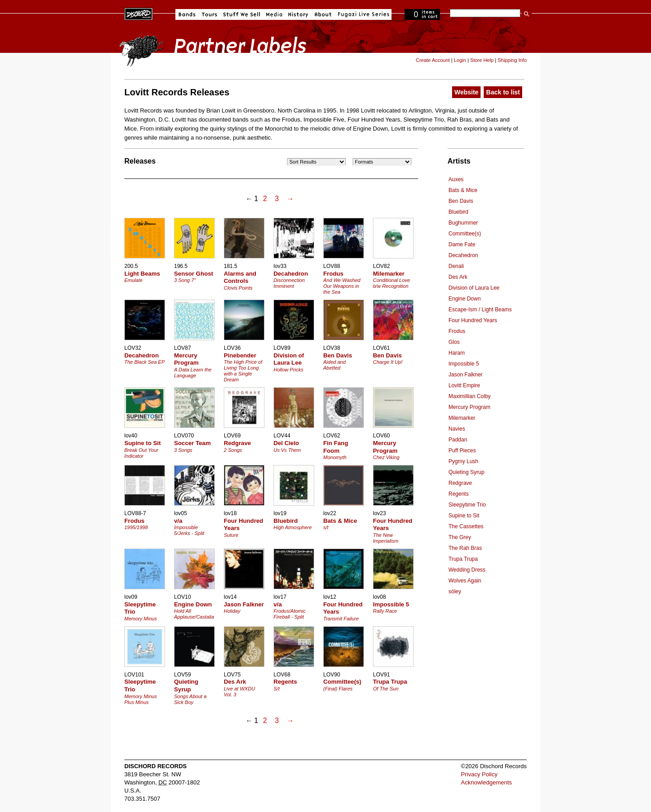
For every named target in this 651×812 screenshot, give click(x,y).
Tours (209, 14)
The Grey (460, 537)
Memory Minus (141, 619)
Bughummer (463, 223)
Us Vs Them (287, 450)
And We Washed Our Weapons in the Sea (342, 286)
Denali (456, 266)
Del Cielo (286, 443)
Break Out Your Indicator (141, 453)
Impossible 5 (464, 364)
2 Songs (233, 450)
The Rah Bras (465, 548)
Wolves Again (465, 581)
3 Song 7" (185, 280)
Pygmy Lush (463, 461)
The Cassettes (466, 526)
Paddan (458, 440)
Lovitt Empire (464, 385)
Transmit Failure (341, 619)
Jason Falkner (465, 375)
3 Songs (183, 450)
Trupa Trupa (463, 559)
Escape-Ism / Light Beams (480, 310)
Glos (454, 342)
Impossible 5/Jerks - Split (189, 530)
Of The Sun (386, 689)
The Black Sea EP (144, 362)
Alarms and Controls (240, 277)
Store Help (482, 60)
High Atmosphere (293, 527)
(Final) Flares (338, 689)
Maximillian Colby (469, 396)
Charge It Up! (388, 362)
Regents (459, 494)
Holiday (232, 611)
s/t (326, 527)
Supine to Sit (464, 516)
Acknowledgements (487, 782)
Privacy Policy (479, 774)
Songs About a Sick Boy (190, 699)
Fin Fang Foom (336, 447)
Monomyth (335, 457)
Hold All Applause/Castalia (194, 614)
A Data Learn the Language (193, 373)
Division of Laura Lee (474, 288)
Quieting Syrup (466, 472)
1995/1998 (136, 527)
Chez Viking (386, 457)
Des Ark (458, 277)
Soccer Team (192, 443)
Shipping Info (512, 60)
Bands (187, 14)
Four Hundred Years (473, 320)
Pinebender (240, 355)
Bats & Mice (463, 190)
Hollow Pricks (288, 370)
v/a (178, 521)
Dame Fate (462, 244)
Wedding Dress (467, 570)
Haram (457, 353)
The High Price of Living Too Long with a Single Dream (243, 371)
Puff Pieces (462, 451)
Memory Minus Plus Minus (141, 699)
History (298, 14)
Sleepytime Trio (467, 505)
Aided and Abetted (335, 365)
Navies (457, 429)
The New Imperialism (386, 538)
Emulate (133, 280)
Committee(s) (465, 234)
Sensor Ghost (193, 274)
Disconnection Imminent (289, 283)
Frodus (457, 331)
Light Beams (142, 274)
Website (466, 92)
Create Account (433, 60)
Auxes (456, 179)
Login (460, 60)
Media (274, 14)
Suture (231, 535)
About (323, 14)
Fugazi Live (363, 14)
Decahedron (463, 255)
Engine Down (465, 299)
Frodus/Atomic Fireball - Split (290, 614)
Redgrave (460, 483)
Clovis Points (238, 288)
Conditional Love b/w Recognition (392, 283)
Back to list (503, 92)
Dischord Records (139, 13)
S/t (276, 689)
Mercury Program (469, 407)
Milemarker (462, 418)
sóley (455, 591)
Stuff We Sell (242, 14)
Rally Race (385, 611)
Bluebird (458, 212)
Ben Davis (461, 201)
